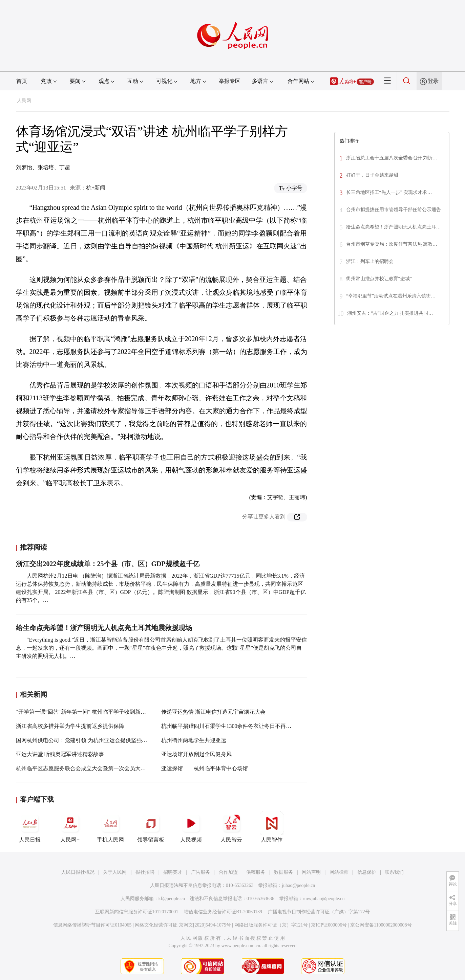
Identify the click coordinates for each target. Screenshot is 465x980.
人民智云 (231, 827)
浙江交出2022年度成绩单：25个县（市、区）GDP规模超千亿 (108, 564)
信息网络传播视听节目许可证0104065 (92, 925)
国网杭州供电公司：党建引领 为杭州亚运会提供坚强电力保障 (90, 740)
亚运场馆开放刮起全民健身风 (196, 754)
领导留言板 (151, 827)
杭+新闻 (96, 188)
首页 (22, 81)
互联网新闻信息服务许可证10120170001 (137, 912)
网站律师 (339, 872)
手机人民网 (110, 827)
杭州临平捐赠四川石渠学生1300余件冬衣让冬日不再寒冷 (229, 726)
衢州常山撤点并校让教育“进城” (379, 279)
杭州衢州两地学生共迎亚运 (194, 740)
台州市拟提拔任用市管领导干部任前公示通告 (394, 210)
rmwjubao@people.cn (324, 899)
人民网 (24, 101)
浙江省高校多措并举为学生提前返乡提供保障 (70, 726)
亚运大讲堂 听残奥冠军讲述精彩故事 (60, 754)
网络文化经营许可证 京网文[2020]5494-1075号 (183, 925)
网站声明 (311, 872)
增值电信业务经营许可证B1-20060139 (223, 912)
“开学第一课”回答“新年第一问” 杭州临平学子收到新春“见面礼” (92, 712)
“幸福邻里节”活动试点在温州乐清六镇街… (391, 296)
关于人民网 (115, 872)
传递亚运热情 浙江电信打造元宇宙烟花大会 (213, 712)
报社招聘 (145, 872)
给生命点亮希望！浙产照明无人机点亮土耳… (394, 227)
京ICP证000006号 (329, 925)
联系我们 (394, 872)
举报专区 (230, 81)
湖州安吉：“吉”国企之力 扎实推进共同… (390, 313)
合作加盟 (228, 872)
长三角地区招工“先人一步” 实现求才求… (389, 192)
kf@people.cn (172, 899)
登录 (433, 81)
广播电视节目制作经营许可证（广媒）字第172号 (319, 912)
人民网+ (70, 827)
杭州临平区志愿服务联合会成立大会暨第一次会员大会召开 (86, 768)
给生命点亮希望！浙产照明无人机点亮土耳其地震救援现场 (104, 628)
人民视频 (191, 827)
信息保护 (367, 872)
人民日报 (30, 827)
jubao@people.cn (298, 885)
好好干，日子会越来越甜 (372, 175)
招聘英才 (173, 872)
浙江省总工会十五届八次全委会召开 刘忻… (392, 158)
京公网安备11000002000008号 (381, 925)
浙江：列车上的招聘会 (370, 261)
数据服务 (283, 872)
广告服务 (200, 872)
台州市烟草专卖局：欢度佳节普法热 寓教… (392, 244)
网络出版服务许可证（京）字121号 (271, 925)
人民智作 (272, 827)
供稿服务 (256, 872)
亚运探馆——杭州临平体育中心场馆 (205, 768)
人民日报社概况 (78, 872)
